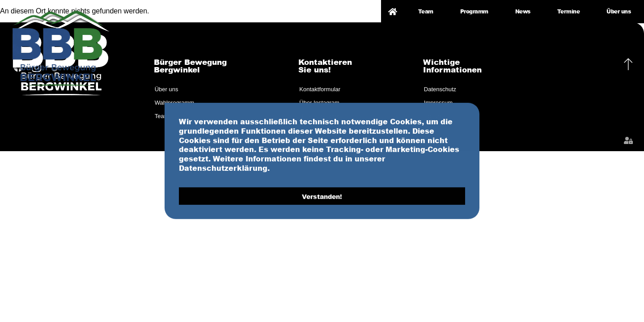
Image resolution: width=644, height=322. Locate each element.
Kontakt (434, 116)
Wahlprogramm (174, 103)
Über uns (619, 11)
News (523, 11)
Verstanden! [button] (322, 219)
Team (426, 11)
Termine (569, 11)
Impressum (438, 103)
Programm (474, 11)
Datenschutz (440, 89)
